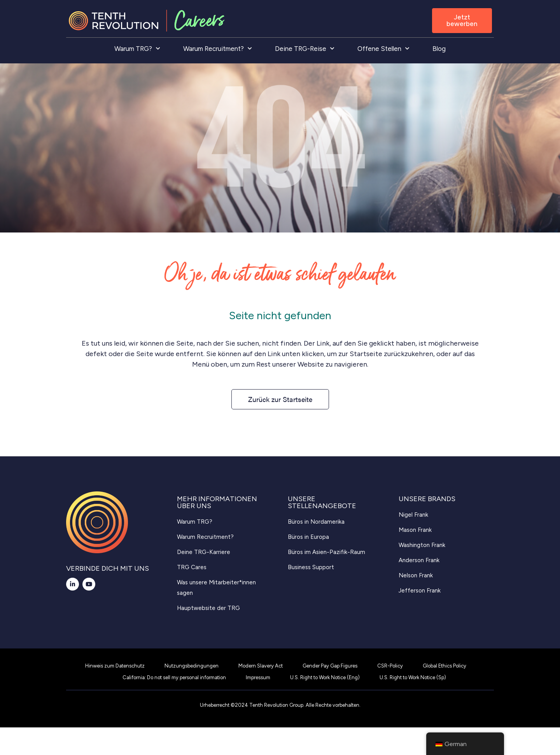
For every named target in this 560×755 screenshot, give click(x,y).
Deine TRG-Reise (304, 49)
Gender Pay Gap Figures (330, 666)
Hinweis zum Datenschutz (115, 666)
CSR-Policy (390, 666)
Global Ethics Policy (444, 666)
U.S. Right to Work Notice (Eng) (325, 677)
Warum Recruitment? (217, 49)
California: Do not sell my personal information (174, 677)
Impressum (258, 677)
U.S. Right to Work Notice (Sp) (413, 677)
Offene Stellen (383, 49)
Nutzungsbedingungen (192, 666)
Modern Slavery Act (261, 666)
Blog (439, 49)
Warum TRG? (137, 49)
